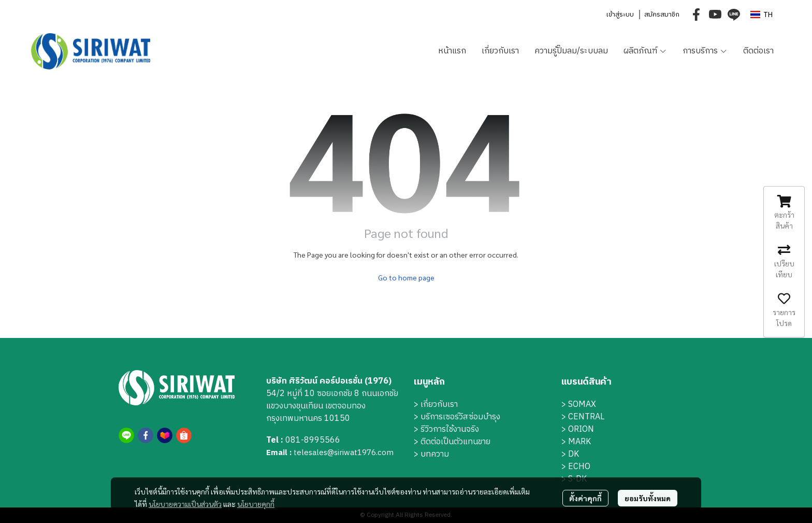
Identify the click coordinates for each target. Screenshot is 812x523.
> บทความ (431, 454)
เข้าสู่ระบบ (620, 15)
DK (574, 454)
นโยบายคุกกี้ (256, 504)
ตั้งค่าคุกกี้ (585, 498)
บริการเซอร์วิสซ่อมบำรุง (460, 417)
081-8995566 (313, 440)
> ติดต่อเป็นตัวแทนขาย (452, 442)
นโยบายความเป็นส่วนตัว (185, 504)
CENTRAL (586, 417)
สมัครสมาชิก (662, 15)
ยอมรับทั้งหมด (648, 498)
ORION (581, 429)
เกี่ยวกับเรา (439, 405)
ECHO (579, 467)
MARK (579, 442)
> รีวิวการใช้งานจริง (446, 429)
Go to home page (406, 277)
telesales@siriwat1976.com (344, 453)
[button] (762, 15)
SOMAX (582, 405)
